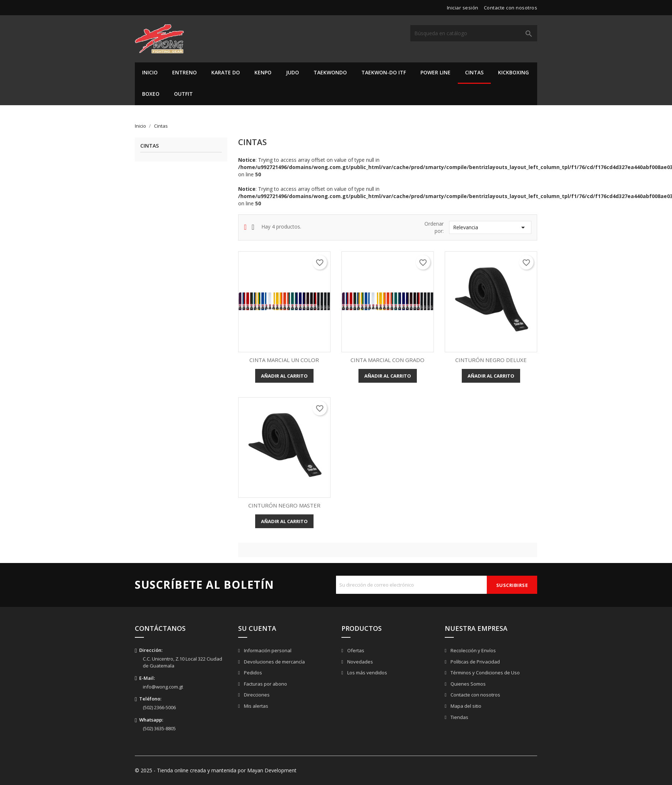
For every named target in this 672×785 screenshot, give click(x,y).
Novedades (360, 662)
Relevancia (490, 227)
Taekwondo (330, 72)
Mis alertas (256, 706)
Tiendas (459, 717)
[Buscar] (474, 33)
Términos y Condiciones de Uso (485, 673)
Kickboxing (513, 72)
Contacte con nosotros (511, 8)
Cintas (474, 72)
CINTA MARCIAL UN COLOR (284, 360)
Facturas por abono (265, 684)
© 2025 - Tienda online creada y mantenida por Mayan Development (216, 770)
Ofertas (355, 650)
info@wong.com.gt (163, 687)
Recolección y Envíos (473, 650)
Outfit (183, 94)
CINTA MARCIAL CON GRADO (387, 360)
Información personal (267, 650)
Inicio (150, 72)
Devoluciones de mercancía (274, 662)
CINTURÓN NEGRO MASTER (284, 505)
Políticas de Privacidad (475, 662)
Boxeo (151, 94)
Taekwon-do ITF (384, 72)
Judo (293, 72)
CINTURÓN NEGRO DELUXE (491, 360)
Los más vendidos (367, 673)
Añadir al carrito (284, 376)
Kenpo (263, 72)
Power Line (435, 72)
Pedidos (252, 673)
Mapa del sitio (465, 706)
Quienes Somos (468, 684)
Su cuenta (257, 628)
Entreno (184, 72)
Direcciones (256, 695)
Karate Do (226, 72)
